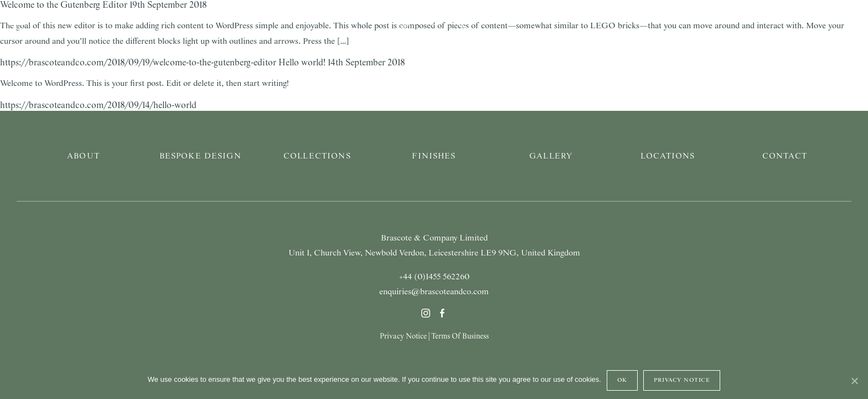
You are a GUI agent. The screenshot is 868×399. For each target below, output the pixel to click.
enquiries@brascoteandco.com (434, 292)
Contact (785, 156)
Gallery (551, 156)
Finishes (434, 156)
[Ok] (854, 381)
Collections (317, 156)
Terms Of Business (460, 336)
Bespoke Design (200, 156)
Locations (668, 156)
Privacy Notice (403, 336)
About (83, 156)
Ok (622, 380)
